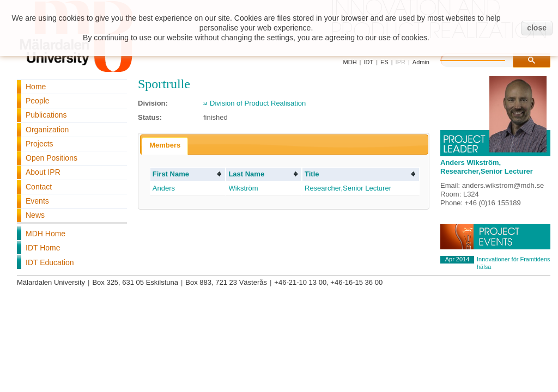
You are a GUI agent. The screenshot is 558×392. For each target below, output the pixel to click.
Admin (421, 62)
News (35, 215)
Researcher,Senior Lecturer (348, 188)
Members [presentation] (165, 145)
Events (37, 201)
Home (36, 87)
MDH (350, 62)
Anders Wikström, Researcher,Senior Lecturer (487, 167)
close (537, 28)
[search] (484, 59)
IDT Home (43, 248)
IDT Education (50, 262)
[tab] (165, 146)
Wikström (243, 188)
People (38, 101)
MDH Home (46, 234)
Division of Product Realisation (258, 103)
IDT (368, 62)
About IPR (43, 172)
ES (384, 62)
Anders (164, 188)
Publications (46, 115)
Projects (40, 144)
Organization (47, 130)
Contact (39, 187)
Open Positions (51, 158)
